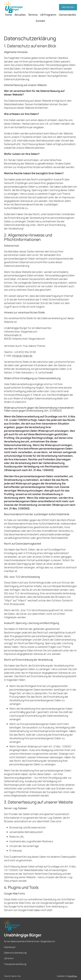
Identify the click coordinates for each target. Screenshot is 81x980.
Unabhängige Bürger (23, 935)
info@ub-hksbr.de (22, 356)
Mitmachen (68, 7)
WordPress (73, 976)
